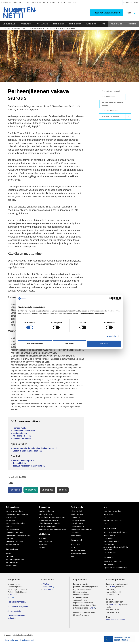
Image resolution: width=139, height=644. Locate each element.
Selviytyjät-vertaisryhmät (48, 526)
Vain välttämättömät (35, 344)
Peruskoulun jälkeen (78, 550)
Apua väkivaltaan (110, 553)
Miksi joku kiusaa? (45, 514)
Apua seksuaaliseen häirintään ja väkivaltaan (116, 548)
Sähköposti (47, 490)
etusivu (7, 28)
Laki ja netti (75, 532)
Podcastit (55, 2)
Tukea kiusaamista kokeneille (49, 523)
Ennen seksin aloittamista (16, 523)
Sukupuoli (10, 538)
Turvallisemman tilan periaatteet (16, 617)
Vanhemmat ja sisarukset (24, 431)
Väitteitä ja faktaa (12, 545)
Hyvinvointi (43, 544)
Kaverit (9, 553)
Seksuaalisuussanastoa (15, 541)
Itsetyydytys (10, 520)
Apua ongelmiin (109, 544)
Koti (105, 517)
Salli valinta (70, 344)
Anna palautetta (14, 611)
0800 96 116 (114, 605)
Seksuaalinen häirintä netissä (82, 529)
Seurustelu (10, 556)
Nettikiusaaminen (77, 526)
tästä (91, 608)
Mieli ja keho (44, 534)
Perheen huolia (37, 28)
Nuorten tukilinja (109, 535)
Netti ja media (77, 507)
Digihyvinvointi (76, 511)
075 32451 (14, 595)
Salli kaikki (104, 344)
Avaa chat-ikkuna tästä (116, 620)
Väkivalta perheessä (22, 439)
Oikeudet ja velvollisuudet (113, 520)
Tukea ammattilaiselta (112, 541)
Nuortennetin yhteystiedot (18, 606)
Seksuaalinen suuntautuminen (17, 514)
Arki (105, 507)
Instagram (48, 587)
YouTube (47, 589)
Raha (105, 523)
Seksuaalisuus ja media (15, 532)
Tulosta (63, 490)
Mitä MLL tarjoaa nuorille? (113, 562)
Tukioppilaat (7, 2)
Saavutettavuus (11, 640)
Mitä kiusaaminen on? (47, 511)
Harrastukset (108, 514)
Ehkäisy (9, 526)
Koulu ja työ (76, 540)
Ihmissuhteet (20, 28)
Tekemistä (108, 557)
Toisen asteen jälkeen (79, 553)
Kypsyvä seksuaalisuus (15, 511)
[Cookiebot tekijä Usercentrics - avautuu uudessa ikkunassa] (111, 298)
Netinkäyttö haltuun (78, 520)
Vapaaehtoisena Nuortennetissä (115, 568)
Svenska (134, 2)
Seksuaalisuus (13, 507)
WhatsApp (31, 490)
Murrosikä (42, 538)
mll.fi (9, 597)
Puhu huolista (108, 538)
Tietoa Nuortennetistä (17, 602)
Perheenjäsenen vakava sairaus (62, 28)
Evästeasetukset (27, 640)
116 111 (112, 587)
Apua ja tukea (110, 528)
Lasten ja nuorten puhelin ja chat (28, 451)
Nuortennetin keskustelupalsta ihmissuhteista (35, 448)
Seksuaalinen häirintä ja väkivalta (18, 535)
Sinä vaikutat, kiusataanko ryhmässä (52, 517)
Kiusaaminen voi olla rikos (48, 520)
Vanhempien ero (20, 433)
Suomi (126, 2)
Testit (64, 2)
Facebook (15, 490)
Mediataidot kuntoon (78, 514)
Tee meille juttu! (20, 463)
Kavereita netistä (77, 523)
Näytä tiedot (111, 336)
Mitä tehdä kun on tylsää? (113, 511)
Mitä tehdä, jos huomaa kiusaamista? (52, 529)
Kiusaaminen (44, 507)
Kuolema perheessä (22, 436)
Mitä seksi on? (11, 517)
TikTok (46, 584)
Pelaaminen (75, 517)
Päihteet (42, 547)
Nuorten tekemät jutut (37, 2)
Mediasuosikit (76, 535)
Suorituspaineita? (13, 529)
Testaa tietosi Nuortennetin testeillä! (29, 466)
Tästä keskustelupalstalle (107, 13)
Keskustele (20, 2)
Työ (72, 556)
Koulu (73, 547)
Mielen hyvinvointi (45, 541)
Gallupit (72, 2)
